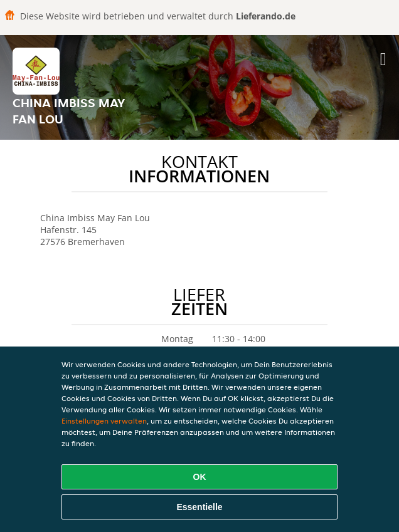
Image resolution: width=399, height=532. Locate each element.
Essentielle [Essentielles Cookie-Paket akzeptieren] (199, 507)
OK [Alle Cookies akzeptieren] (200, 477)
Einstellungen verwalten (104, 421)
